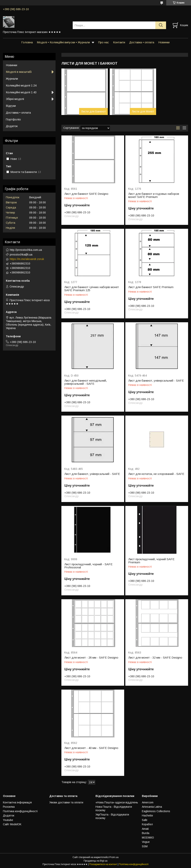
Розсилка (9, 807)
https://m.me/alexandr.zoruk (27, 259)
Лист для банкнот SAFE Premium (151, 287)
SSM (145, 846)
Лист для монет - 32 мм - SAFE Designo (155, 658)
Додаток (12, 126)
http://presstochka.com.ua (26, 250)
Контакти (119, 42)
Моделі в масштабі (19, 72)
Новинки (164, 42)
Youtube (8, 820)
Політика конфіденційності (20, 811)
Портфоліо (13, 119)
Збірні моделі (15, 99)
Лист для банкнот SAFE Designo (86, 194)
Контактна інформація (17, 802)
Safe (145, 820)
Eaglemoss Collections (156, 811)
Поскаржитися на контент (103, 864)
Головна (27, 42)
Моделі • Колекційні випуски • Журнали (63, 42)
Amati (145, 829)
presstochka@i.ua (21, 255)
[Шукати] (161, 25)
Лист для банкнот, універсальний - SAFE (156, 381)
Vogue (146, 842)
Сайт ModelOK (12, 824)
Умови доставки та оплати (66, 802)
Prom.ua (114, 857)
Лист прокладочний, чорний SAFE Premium (151, 561)
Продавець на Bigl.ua (95, 861)
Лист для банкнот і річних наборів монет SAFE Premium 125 (92, 289)
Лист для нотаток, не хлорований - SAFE (156, 474)
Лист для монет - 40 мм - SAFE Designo (91, 748)
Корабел (147, 824)
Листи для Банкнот (93, 111)
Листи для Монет (143, 111)
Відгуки (11, 106)
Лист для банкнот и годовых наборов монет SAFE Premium (154, 195)
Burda (146, 833)
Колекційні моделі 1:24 (21, 85)
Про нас (104, 42)
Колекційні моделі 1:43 (21, 92)
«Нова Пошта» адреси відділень (117, 802)
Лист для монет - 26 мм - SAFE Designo (91, 658)
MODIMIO (148, 838)
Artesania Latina (152, 807)
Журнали (12, 79)
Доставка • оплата (142, 42)
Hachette (147, 815)
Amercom (148, 802)
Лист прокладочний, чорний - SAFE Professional (88, 566)
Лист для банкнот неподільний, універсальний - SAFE (86, 382)
